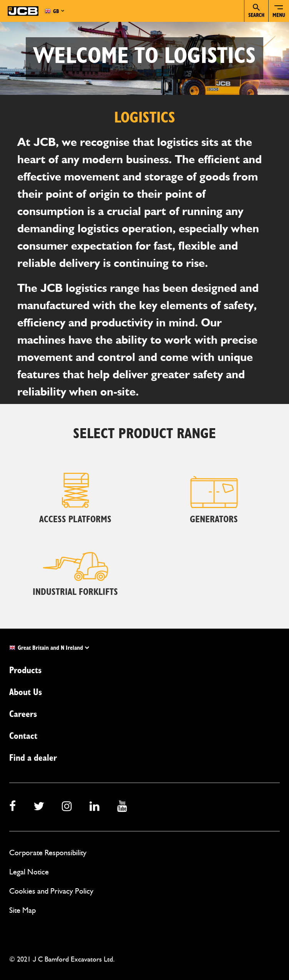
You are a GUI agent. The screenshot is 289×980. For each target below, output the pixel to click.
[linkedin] (95, 807)
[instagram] (67, 807)
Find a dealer (33, 758)
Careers (23, 714)
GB (52, 11)
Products (25, 670)
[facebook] (12, 807)
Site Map (22, 910)
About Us (26, 692)
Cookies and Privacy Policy (51, 891)
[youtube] (122, 807)
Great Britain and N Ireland (49, 648)
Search (256, 11)
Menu (279, 15)
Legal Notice (29, 872)
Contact (23, 736)
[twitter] (39, 807)
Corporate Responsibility (48, 853)
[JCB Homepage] (23, 11)
